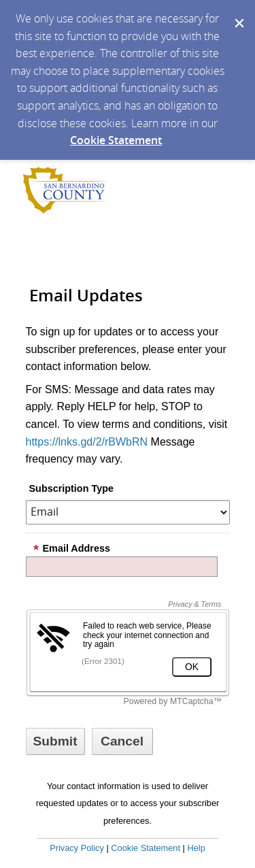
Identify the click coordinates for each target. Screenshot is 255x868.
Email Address (71, 548)
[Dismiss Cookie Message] (238, 13)
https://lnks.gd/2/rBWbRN (87, 442)
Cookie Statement (116, 140)
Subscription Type (71, 488)
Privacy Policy (77, 848)
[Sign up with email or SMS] (55, 741)
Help (196, 848)
